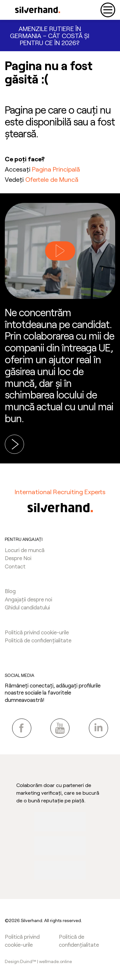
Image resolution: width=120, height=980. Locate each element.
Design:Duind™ (21, 961)
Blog (10, 591)
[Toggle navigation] (108, 10)
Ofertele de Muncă (52, 179)
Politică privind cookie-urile (37, 632)
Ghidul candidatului (27, 607)
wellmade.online (56, 961)
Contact (15, 566)
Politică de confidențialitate (38, 640)
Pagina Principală (56, 169)
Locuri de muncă (25, 550)
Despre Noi (18, 558)
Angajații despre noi (28, 599)
